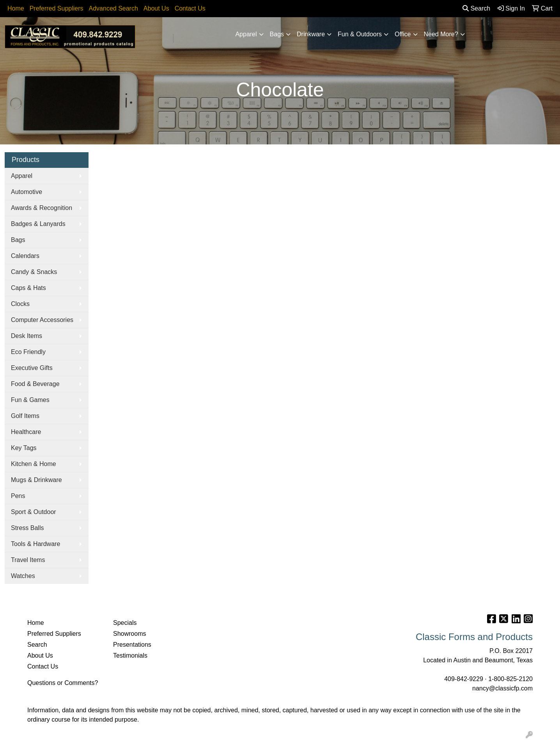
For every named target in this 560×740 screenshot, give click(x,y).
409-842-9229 (464, 679)
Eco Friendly (28, 352)
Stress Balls (27, 528)
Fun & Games (30, 400)
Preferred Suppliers (57, 8)
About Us (156, 8)
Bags (277, 34)
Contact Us (190, 8)
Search (476, 8)
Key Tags (24, 448)
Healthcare (26, 432)
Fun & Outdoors (360, 34)
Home (16, 8)
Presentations (132, 645)
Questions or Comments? (63, 683)
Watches (23, 576)
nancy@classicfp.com (502, 688)
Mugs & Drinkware (36, 480)
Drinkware (311, 34)
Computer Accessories (42, 320)
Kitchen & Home (34, 464)
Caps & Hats (28, 288)
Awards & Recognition (42, 208)
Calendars (25, 256)
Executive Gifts (32, 368)
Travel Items (28, 560)
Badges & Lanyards (38, 224)
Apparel (246, 34)
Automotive (27, 192)
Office (403, 34)
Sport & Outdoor (34, 512)
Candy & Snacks (34, 272)
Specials (125, 623)
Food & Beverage (35, 384)
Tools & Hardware (35, 544)
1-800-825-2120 (510, 679)
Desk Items (27, 336)
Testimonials (130, 656)
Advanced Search (113, 8)
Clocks (20, 304)
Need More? (441, 34)
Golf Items (25, 416)
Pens (18, 496)
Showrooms (129, 634)
